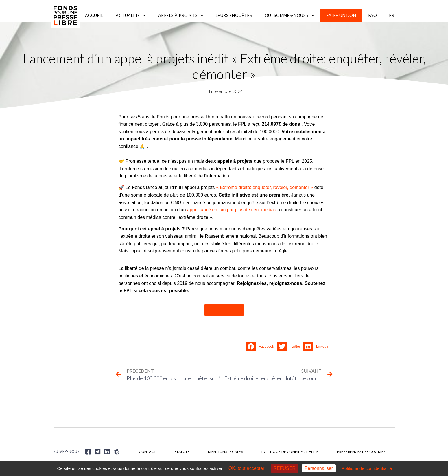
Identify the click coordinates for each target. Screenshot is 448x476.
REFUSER (285, 468)
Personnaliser (319, 468)
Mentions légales (225, 452)
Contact (148, 452)
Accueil (94, 15)
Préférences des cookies (361, 452)
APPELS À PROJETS (181, 15)
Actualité (131, 15)
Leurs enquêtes (234, 15)
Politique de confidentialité (290, 452)
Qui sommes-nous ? (290, 15)
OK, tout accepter (247, 468)
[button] (262, 347)
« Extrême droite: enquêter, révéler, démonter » (264, 187)
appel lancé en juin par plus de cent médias (232, 210)
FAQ (373, 15)
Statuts (182, 452)
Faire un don (341, 15)
